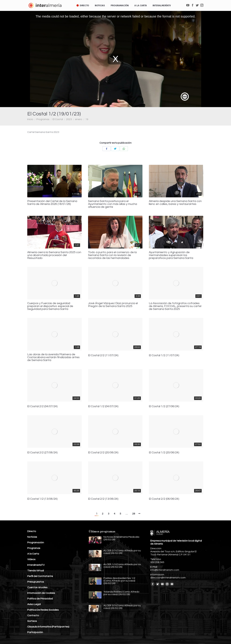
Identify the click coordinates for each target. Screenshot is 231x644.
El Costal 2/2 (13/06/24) (103, 499)
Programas (43, 119)
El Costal (58, 119)
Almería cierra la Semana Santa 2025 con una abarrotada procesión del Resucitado (54, 255)
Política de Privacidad (40, 599)
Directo (32, 531)
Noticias (32, 537)
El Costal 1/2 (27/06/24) (164, 406)
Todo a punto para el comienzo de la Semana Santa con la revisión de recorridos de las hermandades (112, 255)
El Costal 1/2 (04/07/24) (103, 406)
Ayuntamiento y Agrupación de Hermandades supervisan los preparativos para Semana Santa (171, 255)
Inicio (30, 119)
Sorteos (32, 621)
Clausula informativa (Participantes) (48, 627)
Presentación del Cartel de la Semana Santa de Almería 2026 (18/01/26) (52, 203)
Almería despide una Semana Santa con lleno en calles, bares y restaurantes (175, 203)
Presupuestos (36, 582)
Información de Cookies (41, 593)
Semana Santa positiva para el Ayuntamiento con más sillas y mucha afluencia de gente (113, 204)
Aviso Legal (34, 604)
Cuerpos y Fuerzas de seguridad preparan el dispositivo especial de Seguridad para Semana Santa (50, 306)
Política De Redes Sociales (43, 610)
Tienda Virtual (36, 571)
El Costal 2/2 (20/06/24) (103, 453)
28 (134, 514)
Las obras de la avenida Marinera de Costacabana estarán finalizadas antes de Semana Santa (53, 357)
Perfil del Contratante (40, 576)
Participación (35, 632)
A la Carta (33, 554)
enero (79, 119)
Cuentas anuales (37, 587)
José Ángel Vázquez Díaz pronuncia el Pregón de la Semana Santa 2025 (113, 305)
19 (87, 119)
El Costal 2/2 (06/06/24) (164, 499)
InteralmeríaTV (36, 565)
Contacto (33, 615)
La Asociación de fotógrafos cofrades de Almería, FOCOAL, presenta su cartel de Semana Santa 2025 (175, 306)
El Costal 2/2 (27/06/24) (42, 453)
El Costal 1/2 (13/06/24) (42, 499)
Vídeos (31, 559)
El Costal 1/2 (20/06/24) (164, 453)
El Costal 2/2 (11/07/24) (103, 355)
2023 (69, 119)
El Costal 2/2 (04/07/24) (42, 406)
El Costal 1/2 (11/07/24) (164, 355)
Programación (36, 543)
